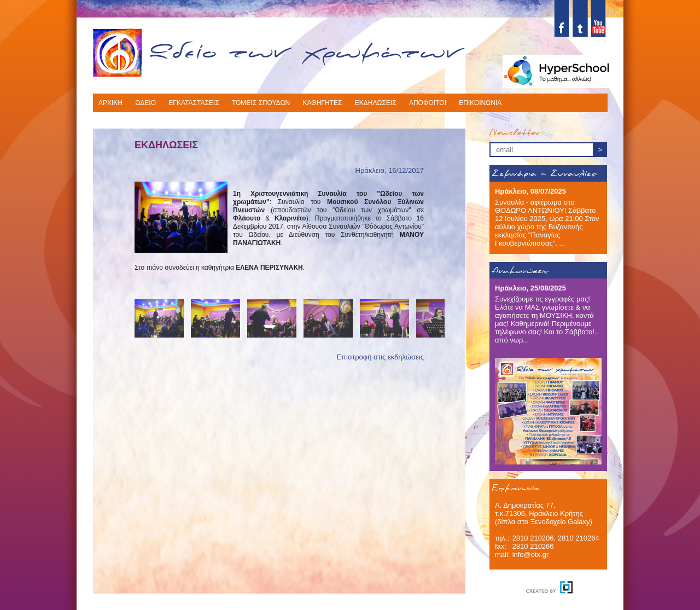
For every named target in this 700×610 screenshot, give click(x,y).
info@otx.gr (531, 554)
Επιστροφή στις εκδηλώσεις (380, 357)
